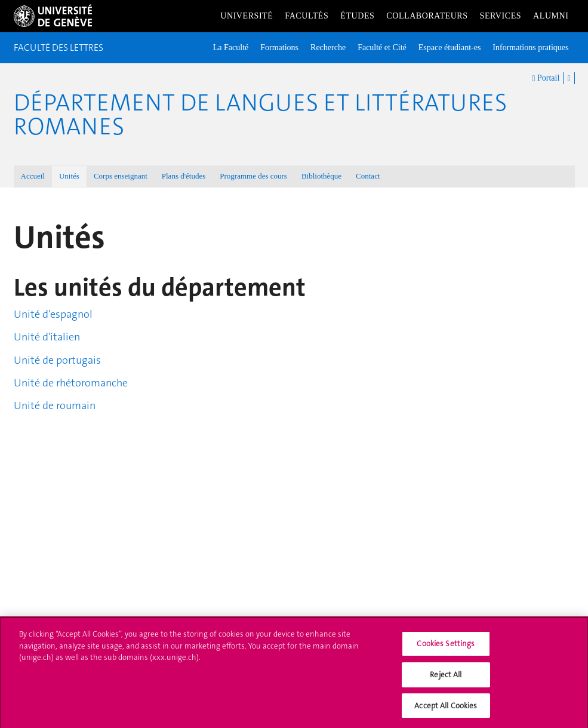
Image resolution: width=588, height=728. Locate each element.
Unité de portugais (57, 360)
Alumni (551, 16)
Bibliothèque (321, 176)
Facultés (307, 16)
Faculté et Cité (382, 47)
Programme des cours (253, 176)
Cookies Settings (446, 648)
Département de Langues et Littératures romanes (260, 115)
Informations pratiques (530, 47)
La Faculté (231, 47)
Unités (69, 176)
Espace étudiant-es (450, 47)
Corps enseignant (121, 176)
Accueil (33, 176)
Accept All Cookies (446, 710)
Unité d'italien (47, 337)
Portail (546, 79)
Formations (279, 47)
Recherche (328, 47)
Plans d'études (184, 176)
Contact (368, 176)
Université (247, 16)
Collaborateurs (427, 16)
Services (501, 16)
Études (357, 16)
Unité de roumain (55, 406)
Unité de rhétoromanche (71, 383)
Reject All (446, 679)
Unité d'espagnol (53, 314)
